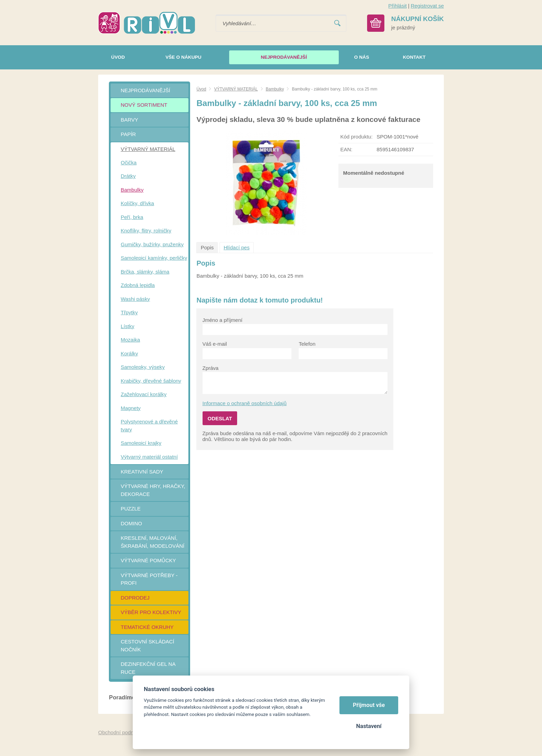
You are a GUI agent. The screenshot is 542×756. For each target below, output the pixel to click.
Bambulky (275, 89)
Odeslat (220, 418)
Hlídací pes (237, 247)
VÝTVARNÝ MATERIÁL (236, 89)
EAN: (346, 149)
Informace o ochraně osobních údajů (245, 403)
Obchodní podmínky (121, 732)
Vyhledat (337, 23)
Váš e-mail (215, 344)
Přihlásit (397, 6)
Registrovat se (427, 6)
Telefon (307, 344)
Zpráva (211, 368)
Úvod (201, 89)
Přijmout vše (369, 705)
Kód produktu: (356, 137)
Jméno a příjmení (223, 320)
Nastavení (369, 726)
